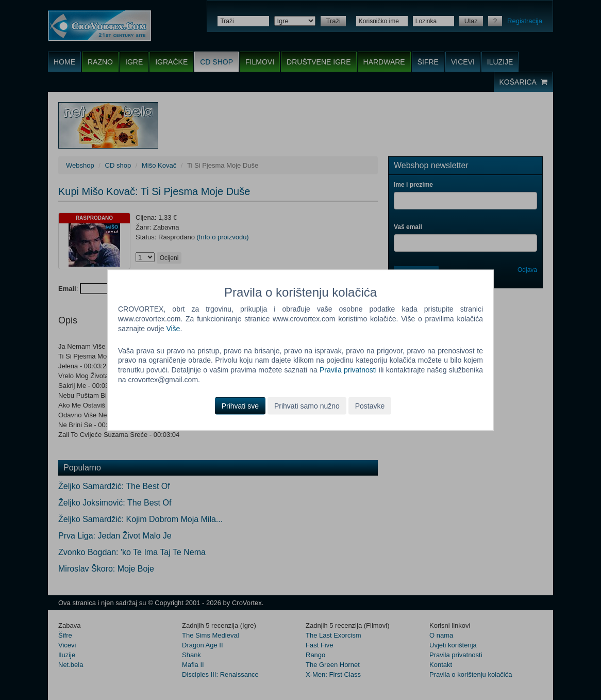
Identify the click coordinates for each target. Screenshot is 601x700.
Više (173, 328)
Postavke (370, 406)
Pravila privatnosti (348, 370)
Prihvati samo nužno (307, 406)
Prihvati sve (240, 406)
